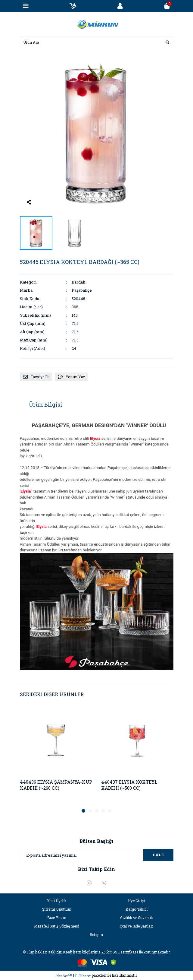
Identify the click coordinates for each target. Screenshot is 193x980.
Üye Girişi (136, 901)
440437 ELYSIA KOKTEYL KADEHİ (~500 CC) (129, 785)
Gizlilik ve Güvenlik (137, 918)
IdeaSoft (64, 976)
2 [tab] (90, 811)
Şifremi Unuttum (57, 909)
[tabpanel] (56, 753)
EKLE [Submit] (158, 855)
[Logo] (97, 24)
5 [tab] (110, 811)
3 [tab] (97, 811)
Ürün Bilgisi (46, 404)
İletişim (96, 934)
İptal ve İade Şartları (136, 926)
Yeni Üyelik (57, 901)
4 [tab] (103, 811)
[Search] (97, 42)
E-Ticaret (83, 976)
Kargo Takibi (137, 909)
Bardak (79, 282)
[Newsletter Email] (97, 855)
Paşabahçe (82, 290)
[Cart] (167, 6)
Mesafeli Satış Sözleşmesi (57, 926)
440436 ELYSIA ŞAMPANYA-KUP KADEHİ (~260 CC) (56, 785)
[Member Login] (120, 6)
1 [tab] (83, 811)
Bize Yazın (57, 918)
